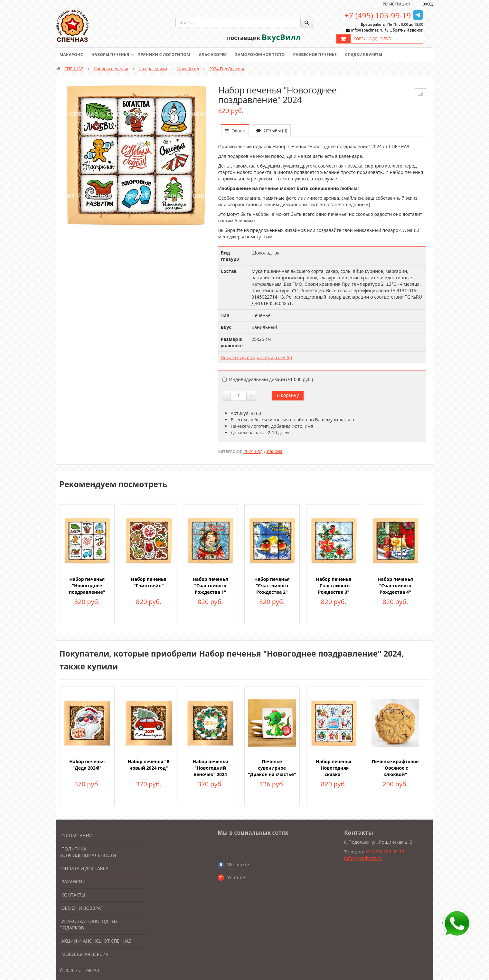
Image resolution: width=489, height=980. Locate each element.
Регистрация (396, 4)
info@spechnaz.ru (367, 30)
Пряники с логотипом (167, 55)
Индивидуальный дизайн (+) (268, 379)
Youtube (236, 877)
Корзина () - (373, 39)
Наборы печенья (112, 55)
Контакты (73, 895)
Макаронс (72, 55)
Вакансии (74, 882)
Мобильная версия (85, 954)
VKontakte (238, 865)
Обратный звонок (406, 30)
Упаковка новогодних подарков (89, 924)
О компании (77, 836)
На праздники (153, 69)
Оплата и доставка (85, 868)
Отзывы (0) (272, 130)
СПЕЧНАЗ (74, 69)
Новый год (188, 69)
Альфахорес (217, 55)
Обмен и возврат (82, 908)
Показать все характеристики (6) (256, 357)
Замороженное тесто (266, 55)
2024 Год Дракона (227, 69)
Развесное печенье (322, 55)
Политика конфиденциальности (88, 852)
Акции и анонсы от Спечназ (97, 941)
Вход (428, 4)
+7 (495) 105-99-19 (378, 15)
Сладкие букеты (372, 55)
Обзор (235, 131)
